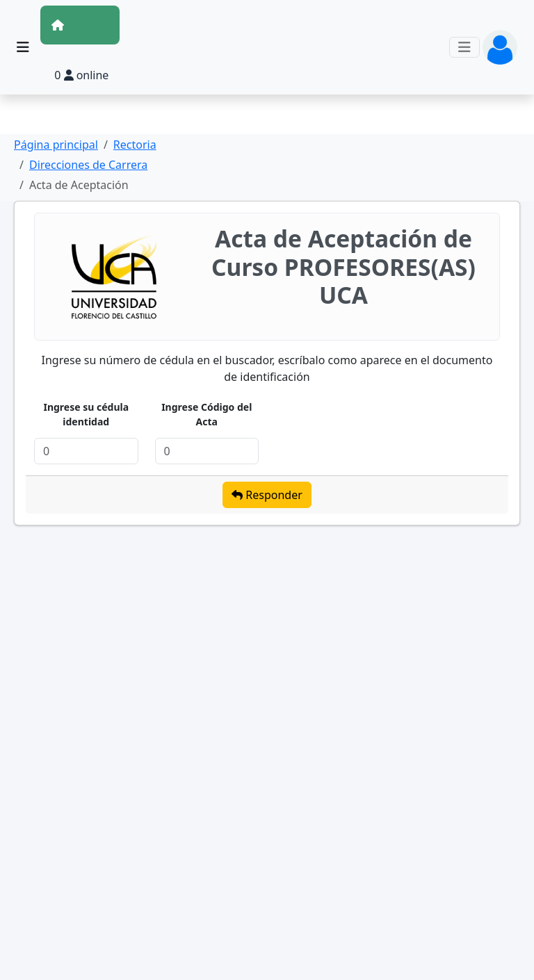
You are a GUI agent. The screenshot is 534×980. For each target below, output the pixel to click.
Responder (267, 495)
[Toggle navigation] (464, 47)
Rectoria (135, 145)
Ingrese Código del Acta (207, 414)
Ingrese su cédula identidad (86, 414)
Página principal (56, 145)
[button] (500, 46)
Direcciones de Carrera (88, 165)
